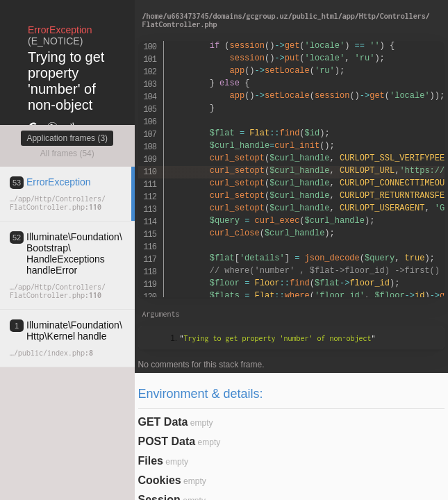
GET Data (163, 422)
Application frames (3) (67, 138)
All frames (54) (67, 153)
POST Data (167, 441)
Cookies (160, 480)
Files (151, 461)
